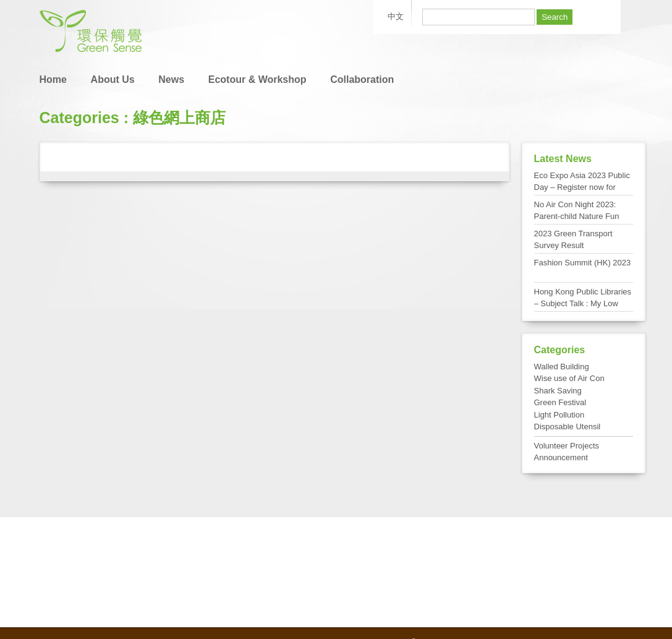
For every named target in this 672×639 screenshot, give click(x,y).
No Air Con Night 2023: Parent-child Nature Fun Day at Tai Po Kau (577, 217)
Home (53, 79)
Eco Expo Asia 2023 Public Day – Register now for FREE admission (582, 187)
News (171, 79)
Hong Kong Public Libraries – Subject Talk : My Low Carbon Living (583, 304)
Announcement (561, 457)
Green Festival (560, 402)
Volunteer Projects (567, 446)
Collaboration (362, 79)
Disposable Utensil (568, 427)
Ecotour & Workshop (257, 79)
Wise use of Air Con (569, 378)
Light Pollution (559, 415)
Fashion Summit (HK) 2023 (583, 263)
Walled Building (562, 367)
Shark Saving (558, 391)
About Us (113, 79)
